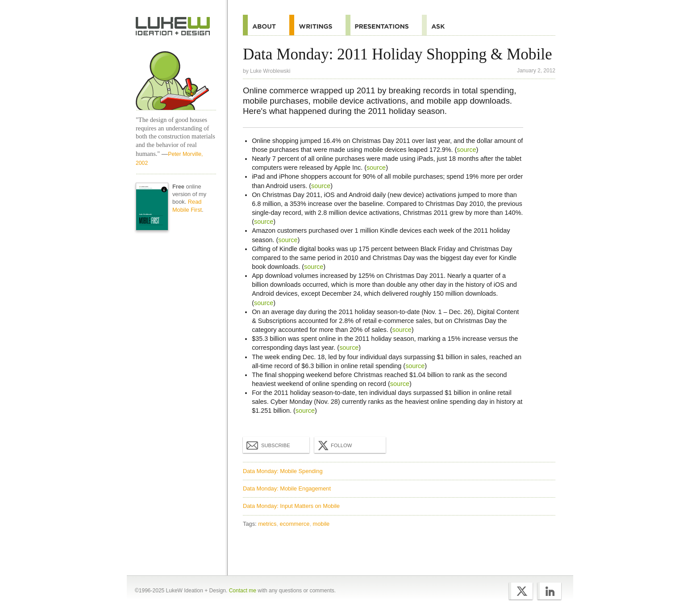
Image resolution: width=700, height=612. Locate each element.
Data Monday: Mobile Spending (283, 471)
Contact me (243, 591)
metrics (267, 524)
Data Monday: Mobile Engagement (287, 488)
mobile (321, 524)
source (466, 150)
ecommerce (295, 524)
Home (173, 26)
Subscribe (268, 445)
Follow (334, 445)
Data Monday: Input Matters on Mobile (291, 506)
